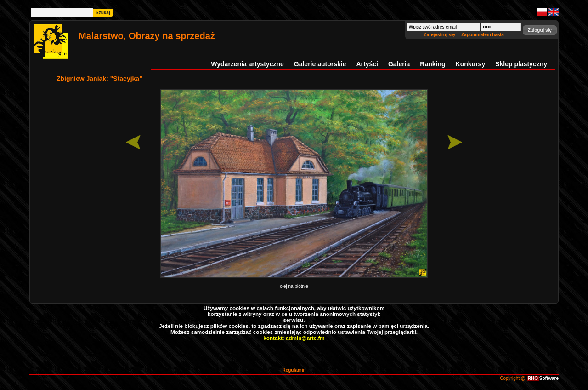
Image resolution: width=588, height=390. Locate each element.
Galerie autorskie (320, 64)
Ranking (433, 64)
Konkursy (471, 64)
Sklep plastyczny (521, 64)
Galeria (399, 64)
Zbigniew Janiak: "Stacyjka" (99, 79)
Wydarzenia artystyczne (247, 64)
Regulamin (294, 370)
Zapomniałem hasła (483, 35)
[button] (540, 30)
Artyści (367, 64)
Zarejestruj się (440, 35)
